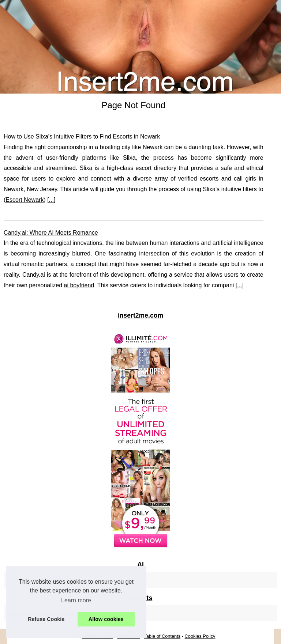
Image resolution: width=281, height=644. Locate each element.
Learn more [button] (76, 600)
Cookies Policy (200, 636)
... (51, 200)
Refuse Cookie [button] (46, 619)
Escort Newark (25, 200)
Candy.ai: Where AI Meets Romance (51, 233)
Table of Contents (162, 636)
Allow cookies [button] (106, 619)
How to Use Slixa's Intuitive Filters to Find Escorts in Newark (82, 137)
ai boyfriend (79, 285)
